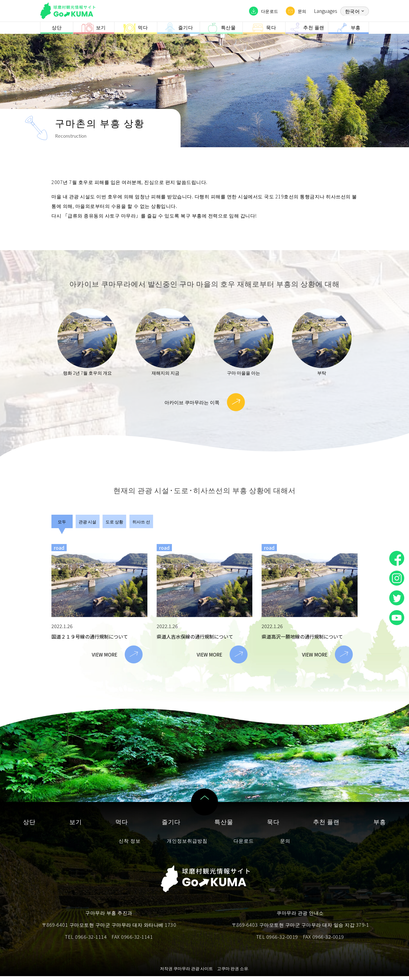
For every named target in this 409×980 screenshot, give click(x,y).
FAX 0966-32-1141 (132, 941)
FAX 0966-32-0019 (323, 941)
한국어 (352, 11)
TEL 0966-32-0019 (277, 941)
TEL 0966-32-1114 (86, 941)
